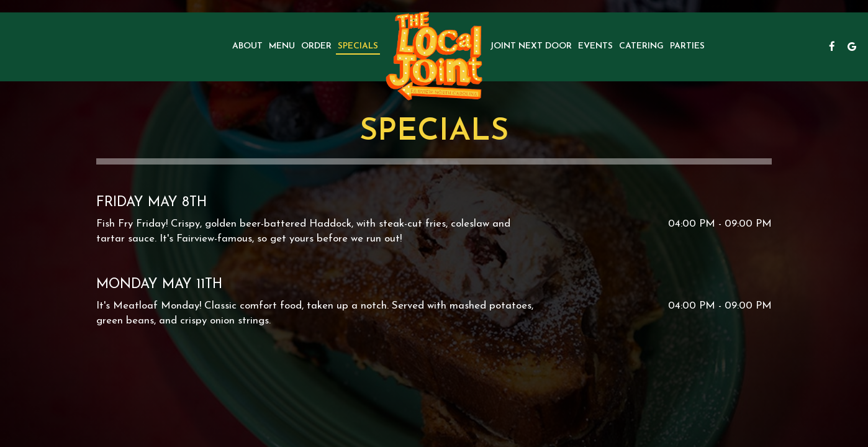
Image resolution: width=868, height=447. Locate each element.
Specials (358, 46)
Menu (282, 46)
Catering (641, 46)
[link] (434, 56)
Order (316, 46)
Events (595, 46)
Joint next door (531, 46)
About (247, 46)
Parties (687, 46)
